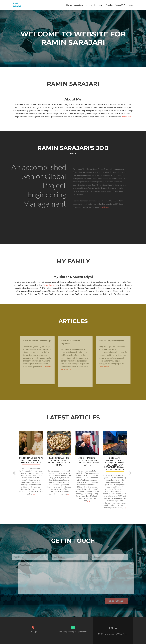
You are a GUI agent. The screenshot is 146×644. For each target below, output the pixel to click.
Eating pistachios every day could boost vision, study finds (59, 461)
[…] (34, 494)
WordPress (122, 634)
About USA (120, 5)
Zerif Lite (102, 634)
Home (69, 5)
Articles (109, 5)
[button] (14, 473)
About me (79, 5)
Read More (126, 117)
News (130, 5)
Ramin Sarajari (49, 285)
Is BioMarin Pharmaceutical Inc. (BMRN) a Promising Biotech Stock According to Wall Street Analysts (115, 464)
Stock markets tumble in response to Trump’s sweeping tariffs (87, 461)
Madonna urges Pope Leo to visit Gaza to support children (31, 460)
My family (99, 5)
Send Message (112, 601)
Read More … (71, 369)
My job (89, 5)
